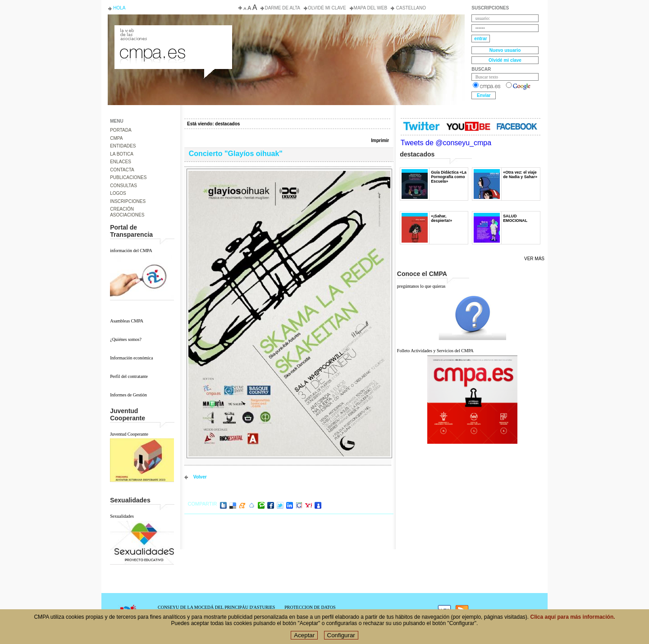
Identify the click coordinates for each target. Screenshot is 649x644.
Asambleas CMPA (127, 321)
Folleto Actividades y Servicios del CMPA (435, 351)
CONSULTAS (123, 186)
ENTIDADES (123, 146)
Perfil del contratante (129, 376)
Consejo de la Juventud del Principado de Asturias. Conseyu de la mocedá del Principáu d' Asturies (173, 33)
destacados (227, 124)
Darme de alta (282, 8)
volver (200, 477)
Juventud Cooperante (129, 434)
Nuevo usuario (505, 50)
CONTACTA (122, 170)
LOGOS (118, 193)
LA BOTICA (122, 154)
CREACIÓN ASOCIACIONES (127, 212)
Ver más (534, 259)
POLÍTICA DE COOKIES (309, 612)
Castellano (410, 8)
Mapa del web (370, 8)
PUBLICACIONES (128, 177)
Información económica (131, 358)
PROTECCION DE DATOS (310, 607)
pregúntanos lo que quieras (421, 286)
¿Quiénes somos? (126, 339)
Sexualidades (122, 516)
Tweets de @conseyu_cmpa (446, 143)
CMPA (116, 138)
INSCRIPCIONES (128, 201)
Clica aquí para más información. (573, 621)
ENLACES (121, 162)
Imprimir (380, 140)
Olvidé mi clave (327, 8)
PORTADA (121, 130)
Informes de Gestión (128, 395)
